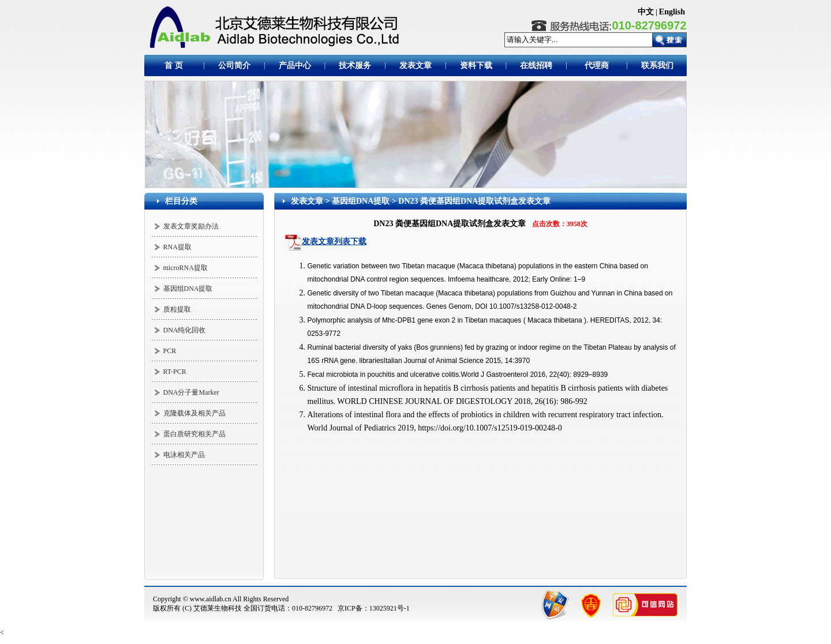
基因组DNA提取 (188, 289)
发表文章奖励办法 (191, 226)
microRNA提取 (186, 268)
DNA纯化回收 (185, 330)
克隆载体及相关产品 (194, 413)
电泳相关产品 (184, 455)
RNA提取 (177, 247)
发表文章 (307, 201)
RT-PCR (175, 372)
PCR (170, 351)
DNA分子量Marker (191, 392)
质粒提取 (177, 309)
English (672, 12)
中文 (646, 12)
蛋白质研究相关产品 (194, 434)
